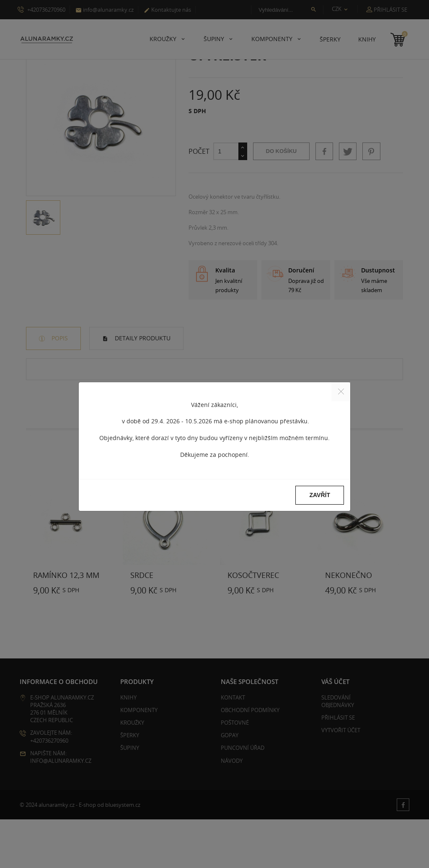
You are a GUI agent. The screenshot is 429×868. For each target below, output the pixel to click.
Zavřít (320, 495)
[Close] (341, 392)
